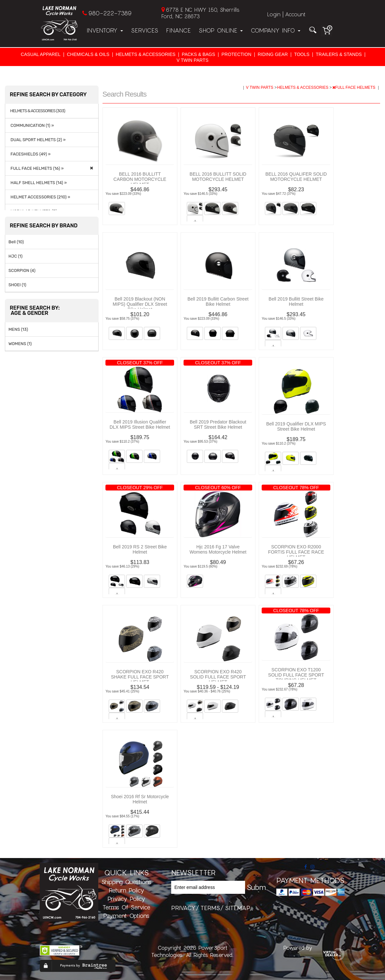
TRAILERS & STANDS (339, 54)
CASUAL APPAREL (41, 54)
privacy (183, 908)
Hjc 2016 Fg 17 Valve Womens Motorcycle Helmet (218, 549)
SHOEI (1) (17, 285)
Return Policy (126, 890)
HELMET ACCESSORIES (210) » (39, 197)
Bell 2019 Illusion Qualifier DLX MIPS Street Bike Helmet (140, 424)
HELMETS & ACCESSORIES (146, 54)
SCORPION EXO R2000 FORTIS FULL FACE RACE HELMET (296, 552)
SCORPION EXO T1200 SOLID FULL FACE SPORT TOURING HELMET (296, 675)
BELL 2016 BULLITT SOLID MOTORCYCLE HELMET (218, 177)
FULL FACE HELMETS (354, 87)
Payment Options (126, 916)
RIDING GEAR (273, 54)
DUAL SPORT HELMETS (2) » (37, 140)
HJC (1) (15, 256)
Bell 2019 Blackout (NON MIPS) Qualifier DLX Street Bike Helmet (140, 304)
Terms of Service (126, 907)
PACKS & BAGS (199, 54)
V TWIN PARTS (192, 60)
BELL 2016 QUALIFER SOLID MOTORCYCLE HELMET (296, 177)
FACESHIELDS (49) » (29, 154)
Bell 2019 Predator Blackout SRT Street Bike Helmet (218, 424)
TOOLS (302, 54)
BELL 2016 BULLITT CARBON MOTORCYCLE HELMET (140, 179)
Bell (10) (16, 242)
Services (144, 30)
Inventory (105, 30)
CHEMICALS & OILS (88, 54)
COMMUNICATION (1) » (31, 125)
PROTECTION (236, 54)
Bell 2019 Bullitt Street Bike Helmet (296, 302)
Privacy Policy (126, 899)
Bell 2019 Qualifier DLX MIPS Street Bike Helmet (296, 426)
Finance (178, 30)
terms (210, 908)
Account (295, 14)
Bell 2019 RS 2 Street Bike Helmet (140, 549)
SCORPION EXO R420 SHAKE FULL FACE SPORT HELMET (140, 677)
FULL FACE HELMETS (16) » (36, 168)
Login (274, 14)
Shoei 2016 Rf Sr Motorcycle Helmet (140, 799)
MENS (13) (18, 329)
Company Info (275, 30)
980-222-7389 (110, 13)
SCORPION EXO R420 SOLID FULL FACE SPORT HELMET (218, 677)
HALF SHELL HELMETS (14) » (38, 183)
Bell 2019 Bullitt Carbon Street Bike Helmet (218, 302)
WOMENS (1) (20, 344)
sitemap (238, 908)
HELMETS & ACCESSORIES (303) (38, 111)
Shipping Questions (126, 882)
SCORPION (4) (22, 270)
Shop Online (221, 30)
